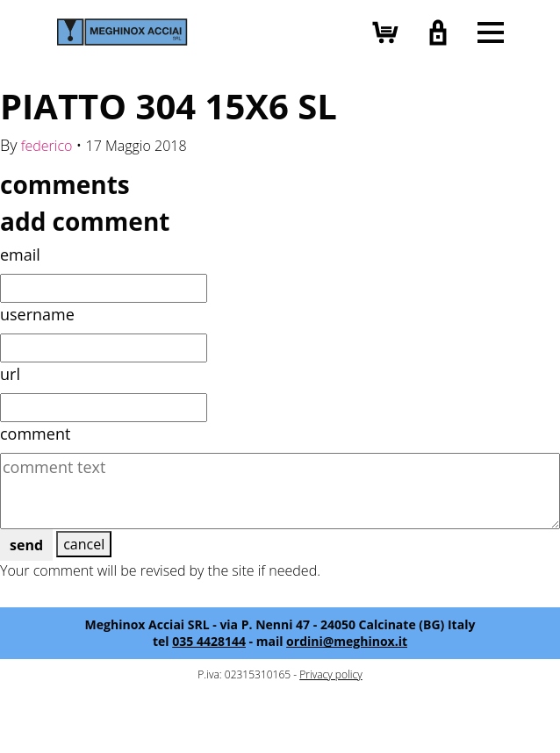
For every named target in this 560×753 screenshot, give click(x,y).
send (26, 545)
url (10, 374)
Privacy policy (330, 674)
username (37, 314)
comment (35, 434)
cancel (84, 544)
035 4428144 (209, 641)
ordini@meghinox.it (347, 641)
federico (47, 146)
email (20, 255)
